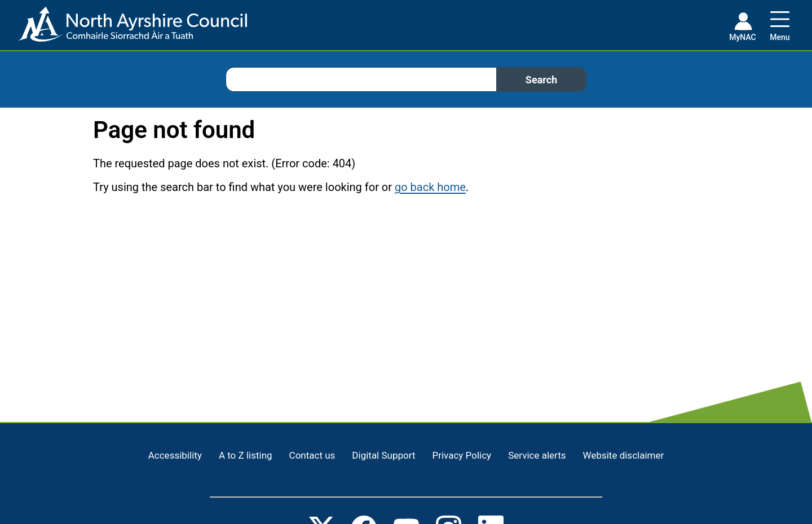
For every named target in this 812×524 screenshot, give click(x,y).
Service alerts (537, 455)
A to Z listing (246, 455)
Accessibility (175, 455)
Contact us (312, 455)
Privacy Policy (462, 455)
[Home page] (123, 28)
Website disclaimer (624, 455)
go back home (430, 187)
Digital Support (383, 455)
